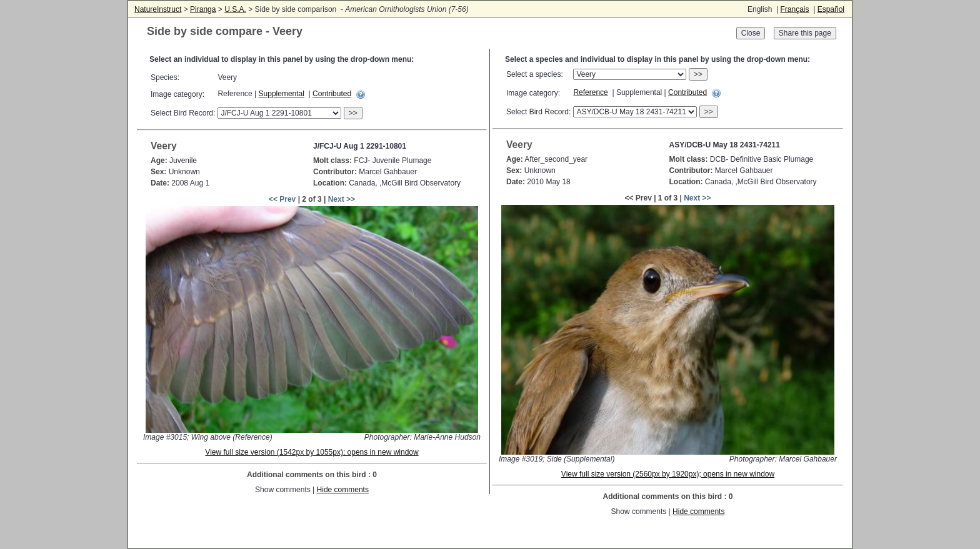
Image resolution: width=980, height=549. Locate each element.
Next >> (342, 199)
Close (751, 33)
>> (353, 113)
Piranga (203, 9)
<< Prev (282, 199)
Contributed (332, 94)
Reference (590, 92)
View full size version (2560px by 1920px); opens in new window (668, 474)
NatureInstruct (158, 9)
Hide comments (343, 490)
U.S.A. (235, 9)
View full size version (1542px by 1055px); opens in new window (312, 452)
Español (831, 9)
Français (794, 9)
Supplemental (282, 94)
